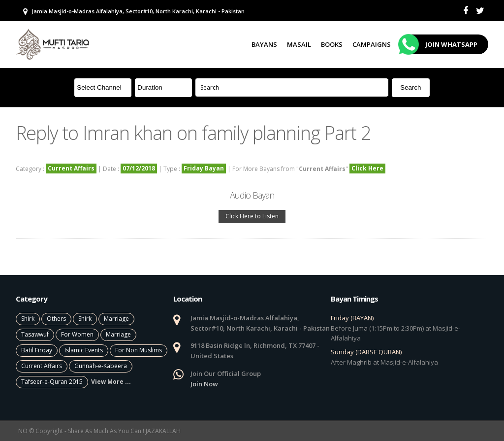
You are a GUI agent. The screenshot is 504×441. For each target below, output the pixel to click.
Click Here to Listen (252, 216)
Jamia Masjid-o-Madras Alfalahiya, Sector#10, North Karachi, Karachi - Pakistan (134, 11)
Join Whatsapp (439, 44)
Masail (299, 44)
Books (332, 44)
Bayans (264, 44)
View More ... (111, 382)
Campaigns (372, 44)
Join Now (204, 384)
